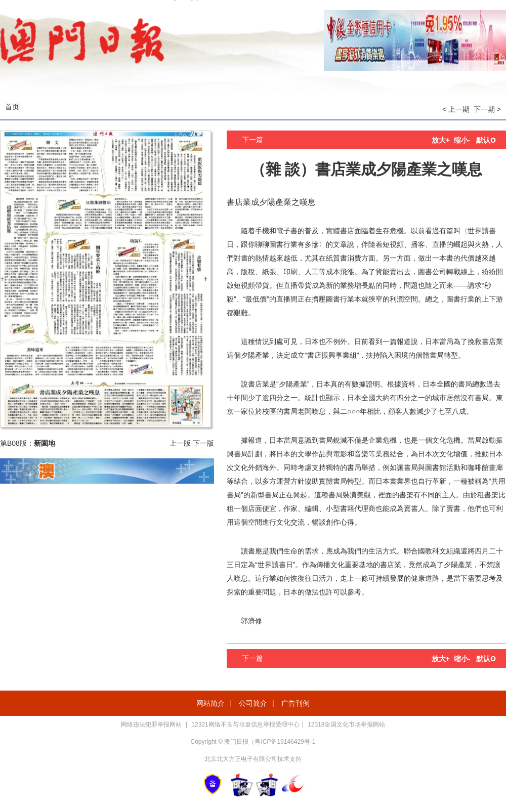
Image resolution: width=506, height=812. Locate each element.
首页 (12, 107)
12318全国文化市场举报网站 (346, 724)
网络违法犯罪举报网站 (152, 724)
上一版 (180, 443)
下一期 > (487, 109)
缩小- (462, 140)
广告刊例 (296, 703)
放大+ (441, 140)
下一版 (203, 443)
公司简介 (253, 703)
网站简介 (210, 703)
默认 (486, 140)
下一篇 (252, 140)
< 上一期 (456, 109)
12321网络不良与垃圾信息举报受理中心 (245, 724)
